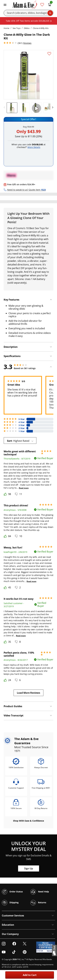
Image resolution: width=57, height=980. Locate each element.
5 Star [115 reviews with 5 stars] (22, 419)
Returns (38, 903)
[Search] (28, 13)
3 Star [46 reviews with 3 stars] (22, 425)
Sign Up (29, 868)
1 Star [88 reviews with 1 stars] (22, 431)
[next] (52, 107)
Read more (24, 488)
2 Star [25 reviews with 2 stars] (22, 428)
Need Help (40, 892)
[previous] (5, 107)
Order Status (12, 892)
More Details (34, 147)
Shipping (10, 903)
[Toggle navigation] (5, 5)
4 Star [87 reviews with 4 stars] (22, 422)
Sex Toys (17, 28)
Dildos (27, 28)
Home (6, 28)
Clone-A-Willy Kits (41, 28)
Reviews (27, 43)
